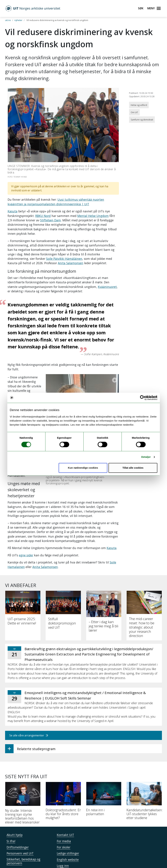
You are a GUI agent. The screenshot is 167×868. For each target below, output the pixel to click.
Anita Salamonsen (71, 263)
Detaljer (146, 457)
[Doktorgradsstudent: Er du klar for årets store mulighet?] (63, 771)
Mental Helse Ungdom (93, 216)
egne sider (26, 524)
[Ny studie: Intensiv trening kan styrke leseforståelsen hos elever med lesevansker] (23, 773)
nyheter (18, 20)
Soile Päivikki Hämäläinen (64, 259)
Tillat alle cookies (133, 468)
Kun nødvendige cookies (83, 468)
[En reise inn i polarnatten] (104, 769)
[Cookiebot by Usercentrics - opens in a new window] (143, 398)
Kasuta (13, 211)
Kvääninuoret (107, 287)
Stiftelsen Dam (51, 220)
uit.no (8, 20)
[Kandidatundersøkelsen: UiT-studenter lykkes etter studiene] (144, 771)
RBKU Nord (43, 216)
